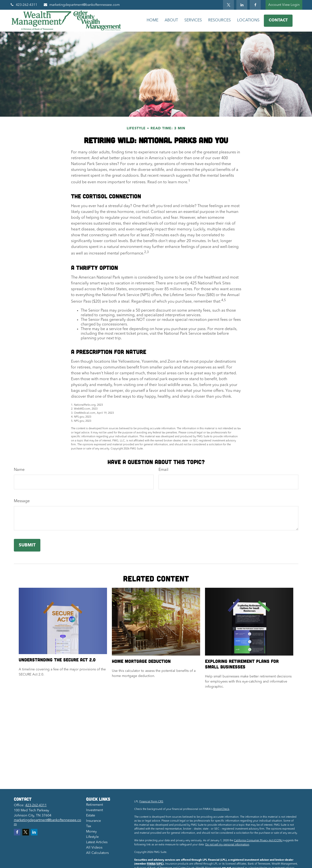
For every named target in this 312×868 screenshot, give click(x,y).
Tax (89, 826)
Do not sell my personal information (227, 845)
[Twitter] (228, 5)
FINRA (151, 864)
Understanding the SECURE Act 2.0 (57, 660)
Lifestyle (92, 837)
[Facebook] (255, 5)
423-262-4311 (23, 5)
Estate (91, 815)
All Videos (94, 848)
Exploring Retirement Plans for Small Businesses (242, 664)
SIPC (160, 864)
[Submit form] (27, 545)
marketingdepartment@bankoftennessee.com (81, 5)
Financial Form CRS (151, 802)
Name (19, 470)
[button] (152, 21)
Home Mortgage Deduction (141, 661)
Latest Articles (97, 842)
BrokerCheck (221, 809)
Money (91, 832)
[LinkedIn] (242, 5)
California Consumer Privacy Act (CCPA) (258, 841)
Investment (94, 810)
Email (163, 470)
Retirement (94, 805)
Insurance (94, 821)
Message (22, 501)
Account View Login (284, 5)
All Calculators (97, 853)
